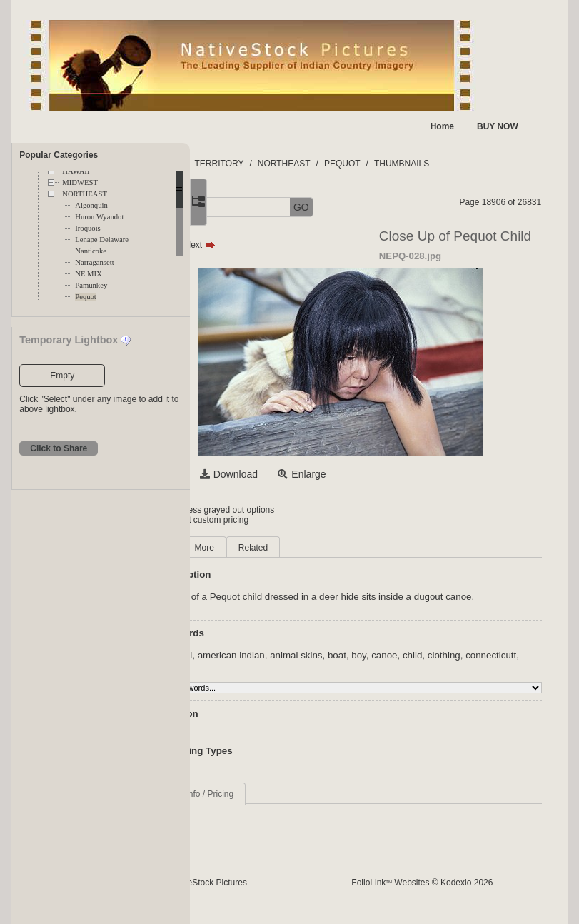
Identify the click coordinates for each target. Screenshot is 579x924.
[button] (240, 207)
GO (398, 207)
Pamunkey (91, 285)
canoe (481, 666)
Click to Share (59, 448)
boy (456, 666)
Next (297, 245)
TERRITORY (316, 164)
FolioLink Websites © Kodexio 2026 (468, 893)
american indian (328, 666)
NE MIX (89, 274)
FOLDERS (257, 164)
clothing (264, 677)
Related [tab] (350, 548)
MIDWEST (80, 182)
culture (356, 677)
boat (434, 666)
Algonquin (91, 205)
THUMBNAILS (499, 164)
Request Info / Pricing (289, 805)
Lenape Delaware (102, 240)
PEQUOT (439, 164)
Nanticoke (91, 251)
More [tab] (301, 548)
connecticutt (312, 677)
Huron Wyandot (99, 217)
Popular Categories (59, 155)
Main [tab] (258, 548)
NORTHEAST (85, 194)
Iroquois (88, 228)
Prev (259, 245)
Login (248, 510)
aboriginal (268, 666)
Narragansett (94, 262)
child (509, 666)
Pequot (86, 297)
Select (262, 474)
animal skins (393, 666)
